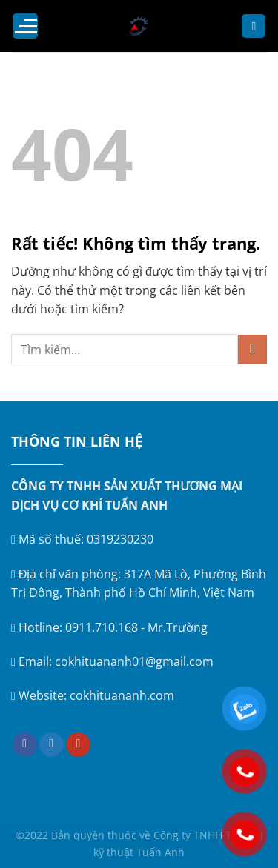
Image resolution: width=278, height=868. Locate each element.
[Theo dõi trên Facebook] (25, 745)
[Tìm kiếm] (254, 26)
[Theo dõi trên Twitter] (52, 745)
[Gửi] (252, 349)
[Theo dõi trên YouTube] (78, 745)
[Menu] (25, 26)
